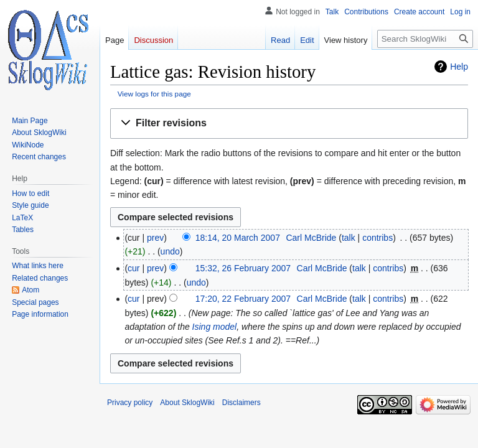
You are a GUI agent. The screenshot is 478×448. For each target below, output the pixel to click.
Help (459, 67)
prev (155, 238)
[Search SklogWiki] (425, 39)
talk (349, 238)
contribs (377, 238)
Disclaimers (241, 403)
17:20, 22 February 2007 (243, 299)
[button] (289, 124)
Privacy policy (130, 403)
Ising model (215, 327)
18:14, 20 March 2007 (238, 238)
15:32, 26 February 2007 (243, 268)
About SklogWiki (187, 403)
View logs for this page (154, 94)
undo (170, 251)
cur (134, 268)
